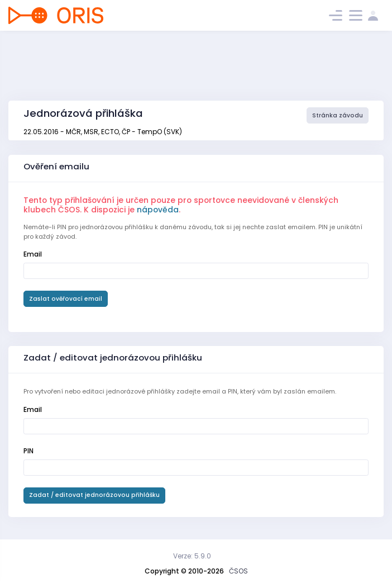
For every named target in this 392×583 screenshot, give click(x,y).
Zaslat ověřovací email (66, 299)
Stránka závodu (338, 115)
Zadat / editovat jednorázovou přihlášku (94, 495)
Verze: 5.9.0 (192, 556)
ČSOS (238, 571)
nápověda (158, 210)
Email (33, 254)
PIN (28, 451)
